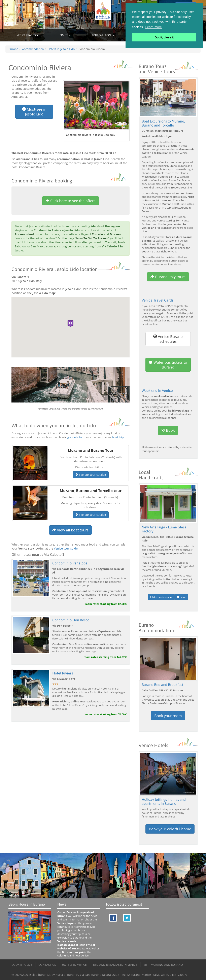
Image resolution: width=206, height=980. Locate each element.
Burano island (24, 234)
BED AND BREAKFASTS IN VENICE (115, 965)
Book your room (168, 716)
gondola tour (76, 437)
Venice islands (67, 941)
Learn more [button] (153, 27)
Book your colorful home (170, 829)
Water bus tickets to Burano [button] (168, 365)
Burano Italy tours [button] (168, 277)
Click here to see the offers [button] (71, 201)
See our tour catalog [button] (91, 475)
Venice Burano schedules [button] (168, 339)
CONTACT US (47, 965)
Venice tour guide (66, 548)
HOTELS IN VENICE (74, 965)
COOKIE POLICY (22, 965)
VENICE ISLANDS (27, 35)
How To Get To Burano (92, 238)
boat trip (118, 437)
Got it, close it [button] (164, 37)
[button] (70, 324)
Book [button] (168, 430)
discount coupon (161, 597)
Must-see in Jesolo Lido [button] (34, 112)
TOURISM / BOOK (103, 35)
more (181, 597)
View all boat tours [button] (70, 530)
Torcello (97, 234)
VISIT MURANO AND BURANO (163, 965)
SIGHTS (65, 35)
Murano (115, 234)
